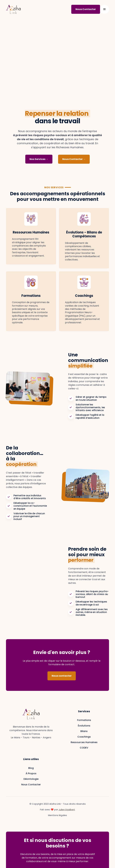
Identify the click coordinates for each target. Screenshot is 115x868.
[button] (105, 9)
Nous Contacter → (74, 159)
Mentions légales (57, 815)
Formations (84, 720)
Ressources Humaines (84, 742)
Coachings (84, 737)
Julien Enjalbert (67, 810)
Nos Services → (39, 159)
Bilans (84, 731)
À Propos (31, 773)
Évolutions (84, 726)
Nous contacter (62, 676)
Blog (31, 768)
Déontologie (31, 779)
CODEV (84, 748)
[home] (13, 9)
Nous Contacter (31, 785)
